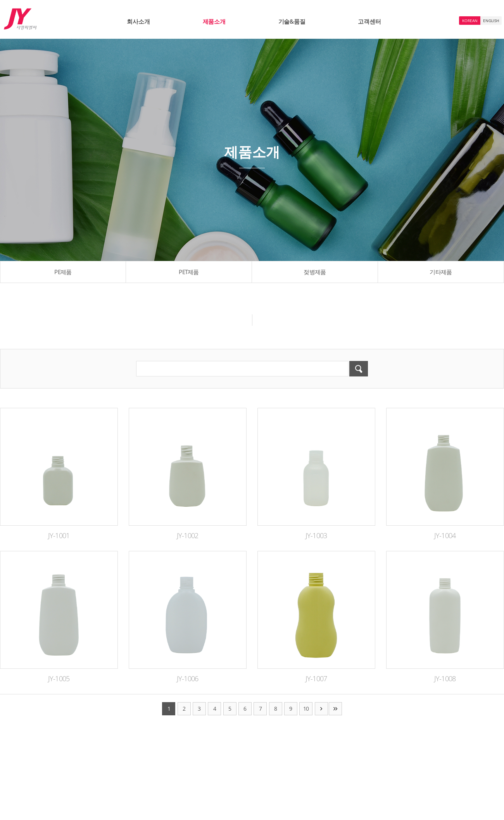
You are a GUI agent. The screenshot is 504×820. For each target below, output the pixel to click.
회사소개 (138, 21)
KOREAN (470, 21)
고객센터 (369, 21)
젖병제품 (315, 272)
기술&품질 (292, 21)
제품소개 (214, 21)
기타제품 (441, 272)
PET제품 (189, 272)
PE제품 (63, 272)
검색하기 (359, 369)
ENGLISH (491, 21)
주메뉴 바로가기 (0, 0)
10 (306, 709)
